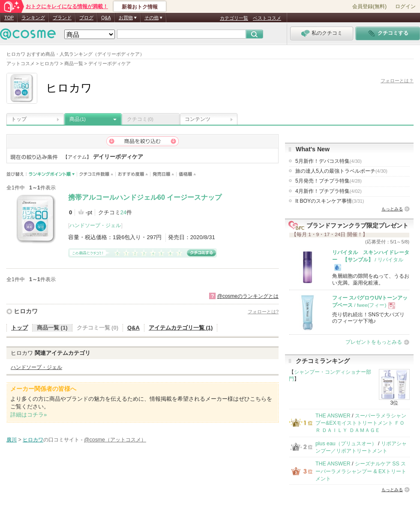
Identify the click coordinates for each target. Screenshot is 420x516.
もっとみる (392, 209)
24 (123, 212)
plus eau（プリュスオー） (346, 444)
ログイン (405, 6)
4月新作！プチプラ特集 (328, 191)
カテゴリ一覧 (234, 18)
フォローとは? (263, 312)
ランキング (33, 18)
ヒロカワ (26, 311)
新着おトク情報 (140, 7)
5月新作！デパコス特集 (328, 161)
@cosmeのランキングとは (248, 296)
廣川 (12, 440)
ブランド (62, 18)
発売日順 (163, 174)
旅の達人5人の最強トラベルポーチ (341, 171)
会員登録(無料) (369, 6)
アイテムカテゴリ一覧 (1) (181, 328)
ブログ (86, 18)
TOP (9, 18)
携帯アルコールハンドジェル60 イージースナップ (145, 197)
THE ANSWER (333, 416)
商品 (78, 119)
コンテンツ (198, 119)
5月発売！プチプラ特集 (328, 181)
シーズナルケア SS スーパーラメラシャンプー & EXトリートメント (361, 471)
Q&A (106, 18)
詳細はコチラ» (28, 415)
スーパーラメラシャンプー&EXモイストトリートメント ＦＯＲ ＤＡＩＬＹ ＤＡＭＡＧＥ (361, 423)
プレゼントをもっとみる (374, 342)
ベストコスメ (267, 18)
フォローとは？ (397, 81)
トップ (19, 119)
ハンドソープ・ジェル (95, 225)
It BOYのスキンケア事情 (330, 201)
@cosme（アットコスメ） (115, 440)
